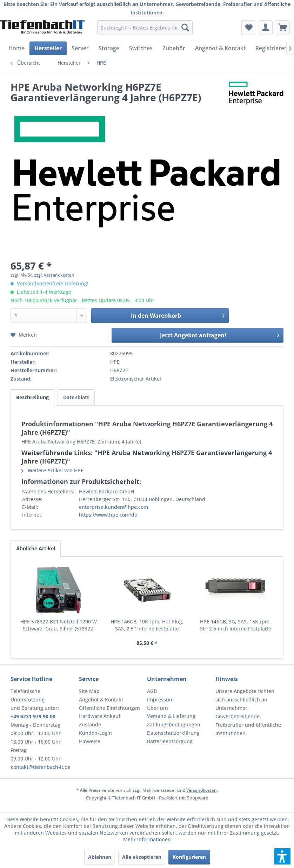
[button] (282, 856)
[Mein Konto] (266, 27)
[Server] (80, 48)
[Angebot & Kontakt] (220, 48)
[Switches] (141, 48)
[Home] (16, 48)
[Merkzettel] (248, 27)
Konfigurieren (189, 857)
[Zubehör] (174, 48)
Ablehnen (100, 857)
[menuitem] (145, 27)
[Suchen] (185, 27)
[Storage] (109, 48)
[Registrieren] (272, 48)
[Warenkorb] (283, 27)
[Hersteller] (48, 48)
